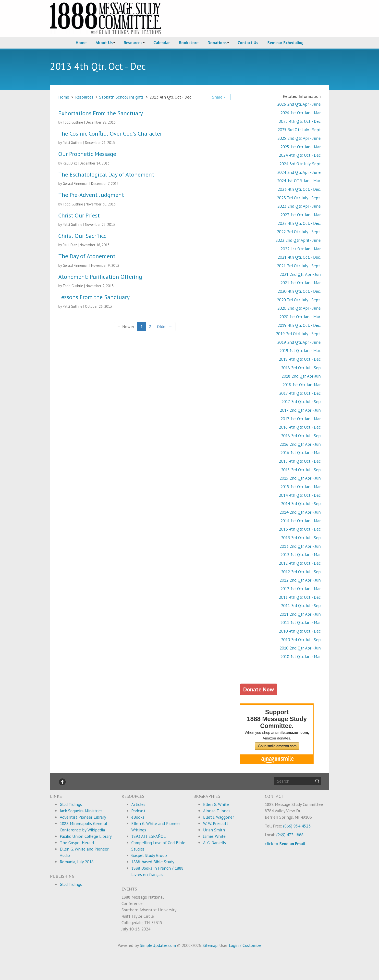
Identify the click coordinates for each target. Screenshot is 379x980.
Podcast (138, 811)
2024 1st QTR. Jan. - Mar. (299, 181)
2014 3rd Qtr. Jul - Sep (301, 503)
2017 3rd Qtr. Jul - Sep (301, 401)
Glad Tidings (71, 804)
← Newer (126, 326)
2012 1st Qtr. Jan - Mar (300, 589)
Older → (165, 326)
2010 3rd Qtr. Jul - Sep (301, 640)
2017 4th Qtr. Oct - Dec (300, 393)
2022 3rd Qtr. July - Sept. (299, 232)
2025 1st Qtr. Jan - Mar (300, 147)
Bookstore (189, 43)
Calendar (162, 43)
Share (219, 97)
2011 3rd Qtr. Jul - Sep (301, 605)
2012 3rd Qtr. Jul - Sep (301, 572)
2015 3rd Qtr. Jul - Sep (301, 470)
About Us (104, 43)
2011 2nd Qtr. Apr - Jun (300, 614)
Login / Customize (245, 945)
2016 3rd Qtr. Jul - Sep (301, 436)
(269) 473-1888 (290, 835)
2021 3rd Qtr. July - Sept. (299, 266)
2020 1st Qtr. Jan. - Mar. (300, 317)
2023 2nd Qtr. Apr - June (299, 206)
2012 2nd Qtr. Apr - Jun (300, 580)
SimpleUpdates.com (158, 945)
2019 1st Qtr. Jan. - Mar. (300, 350)
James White (214, 836)
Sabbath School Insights (121, 97)
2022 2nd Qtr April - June (298, 240)
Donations (217, 43)
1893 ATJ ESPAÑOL (148, 836)
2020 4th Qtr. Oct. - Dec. (299, 291)
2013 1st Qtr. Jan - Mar (300, 554)
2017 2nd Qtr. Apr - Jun (300, 410)
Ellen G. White (216, 804)
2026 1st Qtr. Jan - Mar (300, 113)
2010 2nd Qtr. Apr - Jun (300, 648)
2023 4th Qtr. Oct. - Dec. (299, 189)
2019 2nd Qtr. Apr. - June (299, 342)
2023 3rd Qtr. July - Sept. (299, 198)
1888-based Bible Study (153, 862)
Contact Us (248, 43)
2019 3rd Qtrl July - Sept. (298, 334)
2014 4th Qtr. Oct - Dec (300, 495)
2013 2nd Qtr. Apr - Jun (300, 546)
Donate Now (259, 689)
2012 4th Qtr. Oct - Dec (300, 563)
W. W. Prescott (216, 823)
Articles (138, 804)
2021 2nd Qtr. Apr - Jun (300, 274)
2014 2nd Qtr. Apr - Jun (300, 512)
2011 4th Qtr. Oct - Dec (300, 597)
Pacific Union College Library (86, 836)
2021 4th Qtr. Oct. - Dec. (299, 257)
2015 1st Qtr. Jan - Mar (300, 487)
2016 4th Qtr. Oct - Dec (300, 427)
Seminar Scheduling (285, 43)
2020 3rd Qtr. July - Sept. (299, 300)
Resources (133, 43)
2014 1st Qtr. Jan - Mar (300, 521)
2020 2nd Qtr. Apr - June (299, 308)
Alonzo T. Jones (217, 811)
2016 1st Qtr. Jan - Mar (300, 452)
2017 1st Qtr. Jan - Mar (301, 419)
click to (285, 844)
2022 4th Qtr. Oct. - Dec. (299, 223)
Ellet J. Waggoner (219, 817)
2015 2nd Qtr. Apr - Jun (300, 478)
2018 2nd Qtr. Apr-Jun (301, 376)
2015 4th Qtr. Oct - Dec (300, 461)
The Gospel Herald (77, 843)
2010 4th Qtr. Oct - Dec (300, 631)
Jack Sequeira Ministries (81, 811)
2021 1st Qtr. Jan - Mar (300, 283)
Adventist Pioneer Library (83, 817)
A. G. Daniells (214, 843)
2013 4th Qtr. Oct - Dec (300, 529)
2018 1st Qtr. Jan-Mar (301, 385)
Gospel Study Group (149, 855)
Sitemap (210, 945)
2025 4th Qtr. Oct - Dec (300, 121)
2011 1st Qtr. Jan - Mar (300, 622)
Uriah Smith (214, 830)
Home (81, 43)
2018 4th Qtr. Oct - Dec (300, 359)
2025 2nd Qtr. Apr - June (299, 138)
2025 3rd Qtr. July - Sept (299, 130)
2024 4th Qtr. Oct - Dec (300, 155)
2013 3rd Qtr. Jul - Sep (301, 538)
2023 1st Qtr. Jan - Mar (300, 215)
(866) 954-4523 (297, 826)
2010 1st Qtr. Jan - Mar (300, 656)
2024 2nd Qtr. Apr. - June (299, 172)
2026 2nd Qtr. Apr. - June (299, 104)
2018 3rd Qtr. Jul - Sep (301, 368)
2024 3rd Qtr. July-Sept (300, 164)
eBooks (138, 817)
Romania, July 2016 (77, 862)
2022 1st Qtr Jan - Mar (301, 249)
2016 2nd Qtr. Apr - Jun (300, 444)
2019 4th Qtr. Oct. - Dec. (299, 325)
